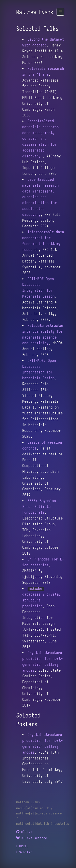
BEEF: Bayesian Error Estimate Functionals (39, 507)
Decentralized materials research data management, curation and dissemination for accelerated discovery (41, 138)
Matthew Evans (35, 12)
